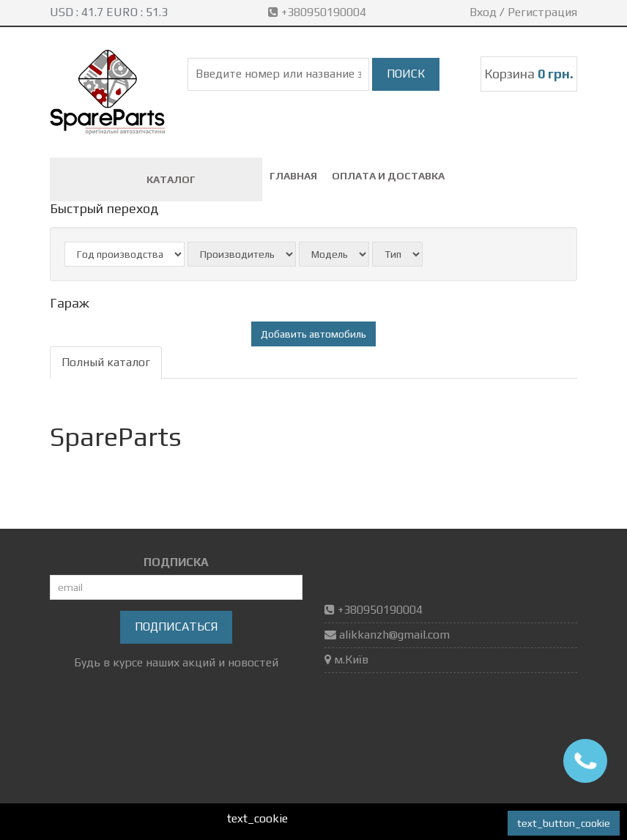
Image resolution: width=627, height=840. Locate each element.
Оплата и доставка (388, 176)
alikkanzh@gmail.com (394, 635)
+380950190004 (319, 12)
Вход (483, 12)
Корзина (529, 74)
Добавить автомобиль (313, 334)
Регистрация (542, 12)
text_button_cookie (564, 823)
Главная (293, 176)
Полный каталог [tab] (106, 362)
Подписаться (176, 627)
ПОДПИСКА (176, 562)
